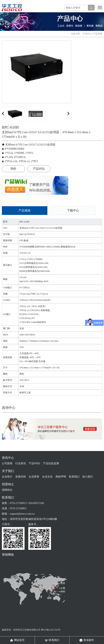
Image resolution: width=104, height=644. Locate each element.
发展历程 (21, 477)
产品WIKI (34, 463)
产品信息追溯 (51, 463)
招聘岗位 (7, 490)
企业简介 (7, 477)
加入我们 (88, 477)
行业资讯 (21, 463)
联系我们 (74, 477)
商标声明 (61, 477)
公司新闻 (7, 463)
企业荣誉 (34, 477)
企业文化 (47, 477)
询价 (13, 169)
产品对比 (39, 169)
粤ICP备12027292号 (51, 630)
